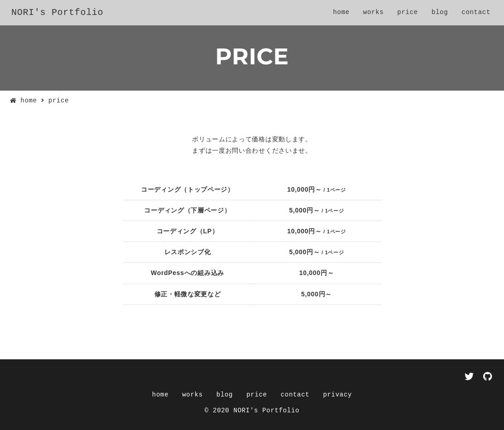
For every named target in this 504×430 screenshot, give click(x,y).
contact (476, 12)
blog (440, 12)
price (408, 12)
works (374, 12)
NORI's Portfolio (57, 12)
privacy (337, 395)
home (341, 12)
